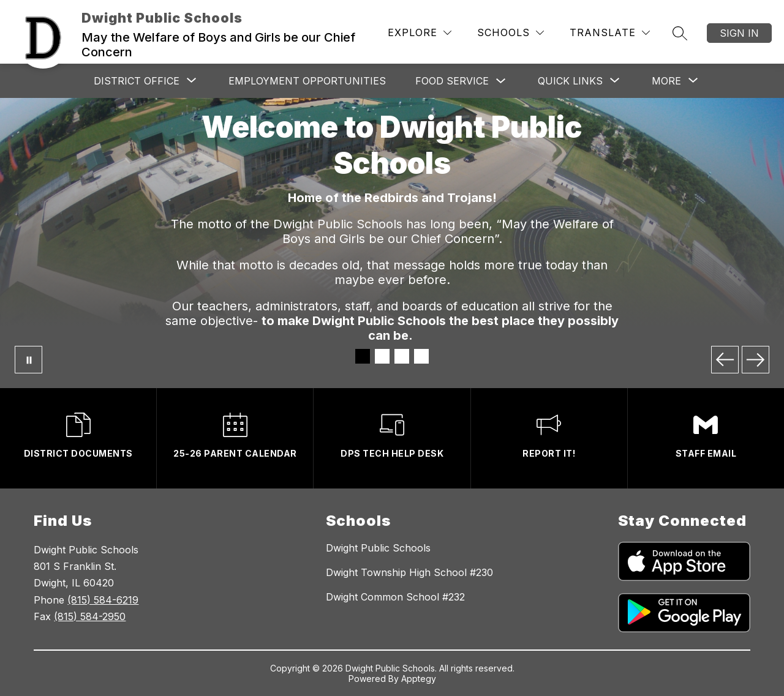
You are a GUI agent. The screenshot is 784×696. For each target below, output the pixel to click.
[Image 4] (421, 356)
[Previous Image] (725, 360)
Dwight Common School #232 (395, 597)
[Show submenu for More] (666, 81)
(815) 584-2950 (90, 616)
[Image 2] (382, 356)
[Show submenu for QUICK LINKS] (570, 81)
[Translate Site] (610, 33)
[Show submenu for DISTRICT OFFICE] (137, 81)
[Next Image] (756, 360)
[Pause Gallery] (28, 360)
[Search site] (680, 33)
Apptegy (419, 679)
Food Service (452, 81)
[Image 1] (363, 356)
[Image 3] (402, 356)
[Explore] (420, 33)
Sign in (739, 33)
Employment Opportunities (307, 81)
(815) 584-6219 (103, 600)
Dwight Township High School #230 (409, 572)
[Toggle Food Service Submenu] (501, 81)
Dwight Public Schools (378, 548)
